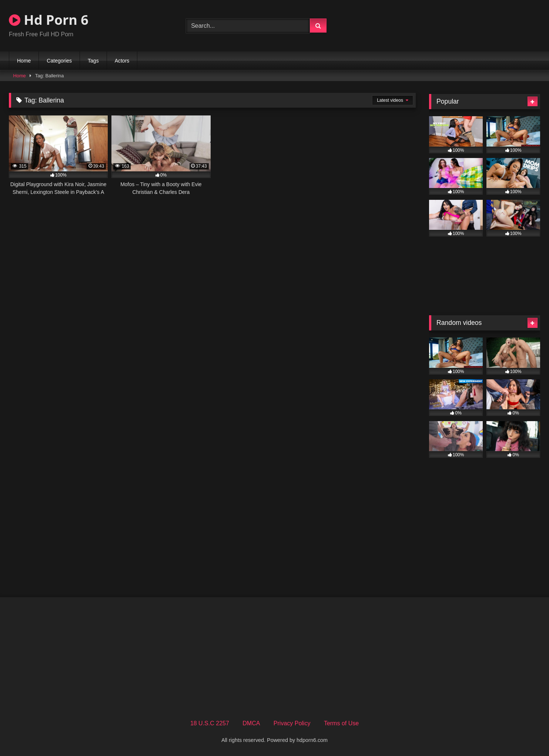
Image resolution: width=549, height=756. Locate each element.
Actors (122, 61)
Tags (93, 61)
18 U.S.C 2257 (210, 723)
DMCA (251, 723)
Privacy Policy (292, 723)
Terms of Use (341, 723)
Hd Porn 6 (49, 20)
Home (24, 61)
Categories (59, 61)
